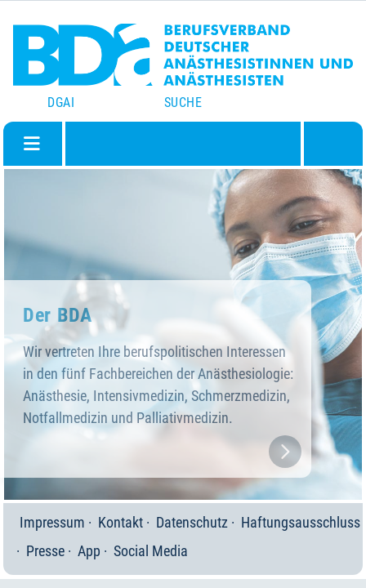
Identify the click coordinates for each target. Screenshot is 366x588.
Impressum (52, 522)
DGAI (61, 102)
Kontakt (121, 522)
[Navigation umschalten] (32, 144)
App (89, 551)
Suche (183, 102)
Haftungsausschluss (301, 522)
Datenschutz (192, 522)
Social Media (151, 551)
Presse (45, 551)
